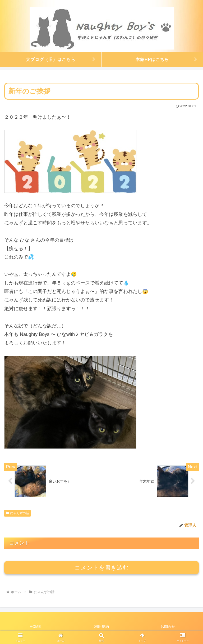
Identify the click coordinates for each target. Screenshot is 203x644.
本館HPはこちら (152, 59)
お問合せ (168, 627)
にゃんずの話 (17, 513)
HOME (35, 627)
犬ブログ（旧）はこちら (51, 59)
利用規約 (101, 627)
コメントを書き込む (102, 568)
